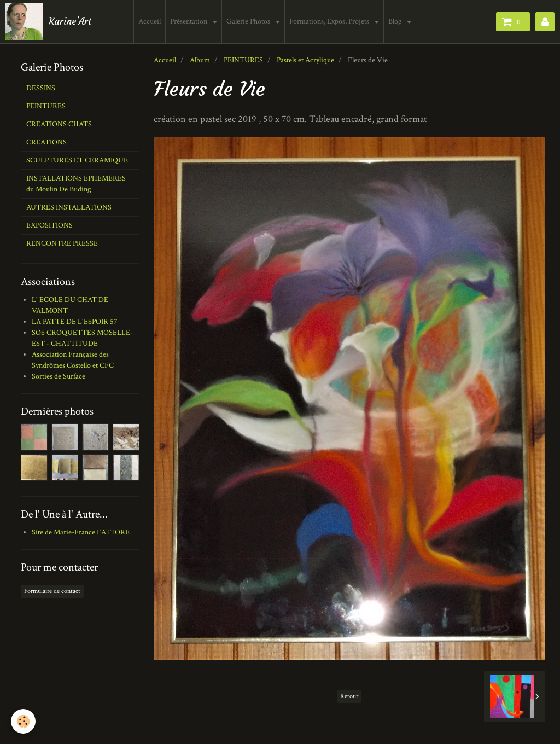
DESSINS (41, 88)
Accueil (150, 21)
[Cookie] (23, 721)
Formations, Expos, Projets (330, 21)
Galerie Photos (249, 21)
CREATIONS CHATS (59, 124)
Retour (349, 696)
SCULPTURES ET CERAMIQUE (77, 160)
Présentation (189, 21)
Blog (396, 21)
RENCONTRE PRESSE (62, 243)
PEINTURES (243, 60)
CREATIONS (46, 142)
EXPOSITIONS (49, 225)
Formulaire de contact (52, 591)
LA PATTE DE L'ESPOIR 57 (75, 322)
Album (200, 60)
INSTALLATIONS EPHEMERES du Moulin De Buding (76, 184)
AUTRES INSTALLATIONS (69, 207)
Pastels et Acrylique (305, 60)
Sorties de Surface (59, 376)
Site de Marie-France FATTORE (81, 532)
